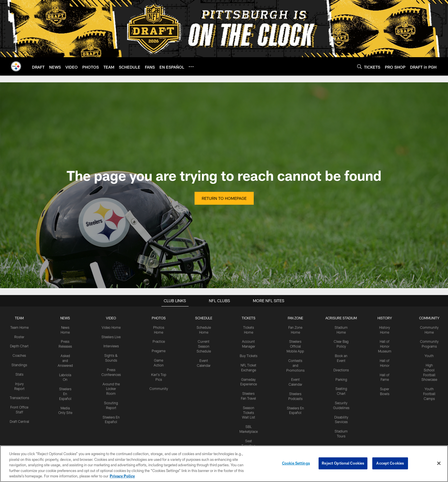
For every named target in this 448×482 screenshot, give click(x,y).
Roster (19, 337)
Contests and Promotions (295, 365)
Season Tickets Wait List (249, 413)
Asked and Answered (65, 360)
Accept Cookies (390, 463)
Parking (341, 379)
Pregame (159, 351)
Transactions (19, 398)
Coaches (19, 355)
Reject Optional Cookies (343, 463)
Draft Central (19, 421)
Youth (429, 356)
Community (159, 389)
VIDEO (111, 318)
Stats (19, 374)
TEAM (19, 318)
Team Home (19, 327)
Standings (19, 365)
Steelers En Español (65, 394)
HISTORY (385, 318)
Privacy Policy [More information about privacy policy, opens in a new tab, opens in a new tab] (122, 476)
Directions (341, 370)
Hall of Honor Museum (385, 346)
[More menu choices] (191, 67)
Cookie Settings (296, 463)
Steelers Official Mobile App (295, 346)
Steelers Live (111, 337)
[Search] (359, 66)
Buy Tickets (249, 356)
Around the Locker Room (111, 389)
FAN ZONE (295, 318)
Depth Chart (19, 346)
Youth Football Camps (429, 394)
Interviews (111, 346)
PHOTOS (159, 318)
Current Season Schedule (204, 346)
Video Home (111, 327)
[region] (224, 464)
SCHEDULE (204, 318)
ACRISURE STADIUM (341, 318)
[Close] (439, 463)
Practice (159, 341)
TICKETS (249, 318)
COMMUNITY (429, 318)
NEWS (65, 318)
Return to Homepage (224, 198)
